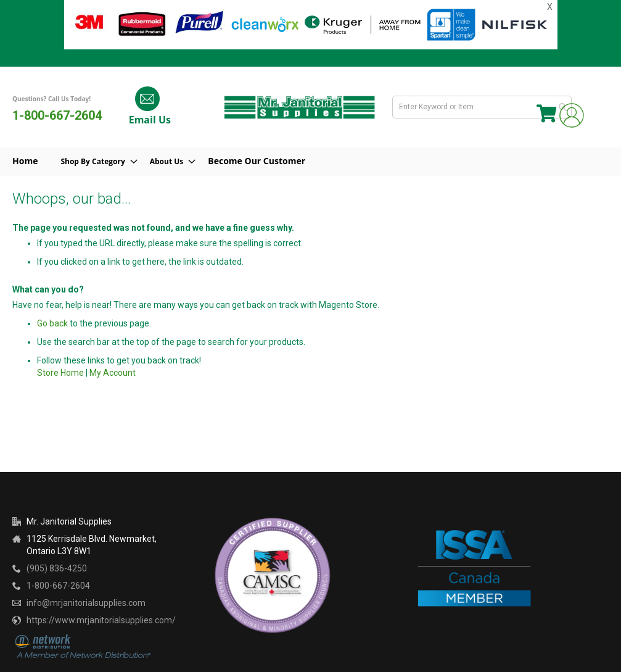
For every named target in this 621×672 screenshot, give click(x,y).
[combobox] (484, 107)
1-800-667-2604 (57, 115)
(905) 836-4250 (57, 568)
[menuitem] (102, 162)
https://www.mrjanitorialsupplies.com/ (101, 620)
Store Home (60, 373)
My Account (113, 373)
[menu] (310, 162)
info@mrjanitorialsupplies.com (86, 603)
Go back (52, 323)
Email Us (147, 120)
